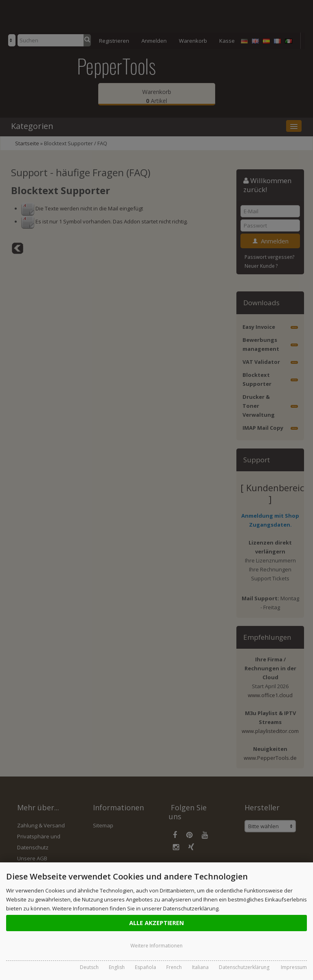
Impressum (294, 967)
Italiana (200, 967)
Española (145, 967)
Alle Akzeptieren (156, 923)
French (174, 967)
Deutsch (89, 967)
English (117, 967)
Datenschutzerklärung (244, 967)
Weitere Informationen (156, 946)
